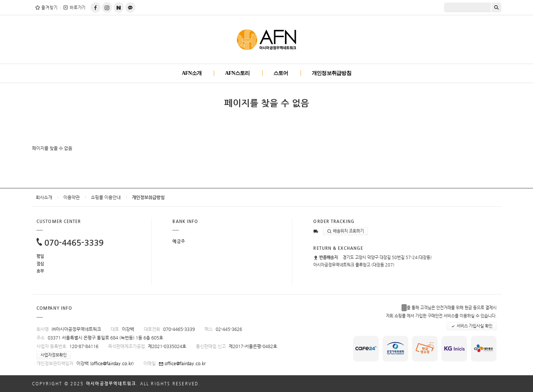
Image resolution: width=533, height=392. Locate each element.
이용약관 (72, 197)
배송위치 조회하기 (345, 231)
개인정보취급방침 (331, 73)
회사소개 (44, 197)
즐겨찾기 (46, 7)
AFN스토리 (237, 73)
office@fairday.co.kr (112, 363)
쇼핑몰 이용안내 (106, 197)
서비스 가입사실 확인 (472, 326)
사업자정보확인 (54, 355)
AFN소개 (192, 73)
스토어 (281, 73)
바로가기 (74, 7)
